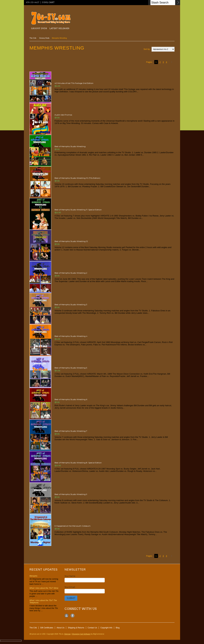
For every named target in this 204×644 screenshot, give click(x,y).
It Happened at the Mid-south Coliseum (73, 526)
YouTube (67, 616)
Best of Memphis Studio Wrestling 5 (71, 368)
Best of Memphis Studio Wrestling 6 (71, 399)
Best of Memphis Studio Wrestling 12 (71, 241)
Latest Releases (59, 28)
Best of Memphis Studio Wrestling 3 (71, 305)
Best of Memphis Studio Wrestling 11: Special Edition (78, 210)
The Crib (33, 38)
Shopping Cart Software (81, 634)
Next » (172, 62)
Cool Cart (48, 2)
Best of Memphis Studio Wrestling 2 (71, 273)
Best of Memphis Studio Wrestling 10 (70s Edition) (77, 178)
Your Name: (70, 576)
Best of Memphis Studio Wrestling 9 (71, 494)
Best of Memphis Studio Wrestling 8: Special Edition (78, 463)
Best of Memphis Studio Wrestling (70, 146)
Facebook (73, 616)
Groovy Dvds (39, 28)
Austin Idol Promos (63, 115)
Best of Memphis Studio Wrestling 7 (71, 431)
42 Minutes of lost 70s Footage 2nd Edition (74, 83)
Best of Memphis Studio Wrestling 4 (71, 336)
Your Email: (70, 587)
